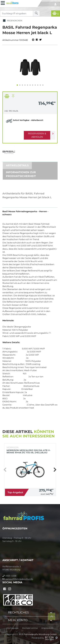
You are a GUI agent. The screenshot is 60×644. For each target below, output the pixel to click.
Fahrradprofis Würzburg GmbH (41, 634)
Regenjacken (12, 21)
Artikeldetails (17, 165)
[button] (17, 85)
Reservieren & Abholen (37, 135)
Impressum (47, 628)
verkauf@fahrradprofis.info (18, 579)
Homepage (13, 628)
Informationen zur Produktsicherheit (21, 174)
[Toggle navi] (3, 3)
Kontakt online (30, 628)
